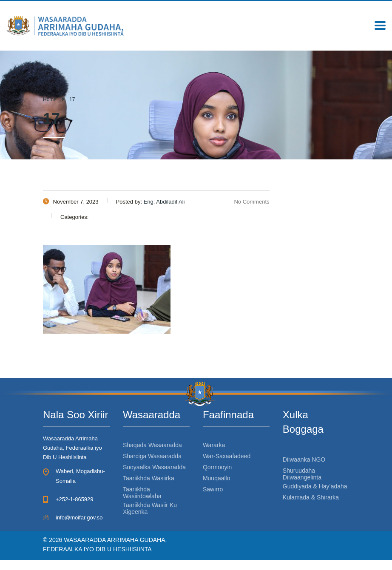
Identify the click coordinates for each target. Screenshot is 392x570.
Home (50, 99)
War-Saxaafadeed (227, 456)
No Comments (246, 202)
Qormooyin (217, 467)
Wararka (214, 445)
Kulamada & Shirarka (311, 497)
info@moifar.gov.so (79, 518)
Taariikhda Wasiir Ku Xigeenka (150, 508)
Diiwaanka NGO (304, 459)
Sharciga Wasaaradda (152, 456)
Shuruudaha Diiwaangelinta (302, 474)
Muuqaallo (217, 478)
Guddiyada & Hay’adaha (315, 486)
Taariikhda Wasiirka (149, 478)
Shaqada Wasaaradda (152, 445)
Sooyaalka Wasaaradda (154, 467)
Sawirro (213, 489)
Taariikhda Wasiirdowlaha (142, 493)
